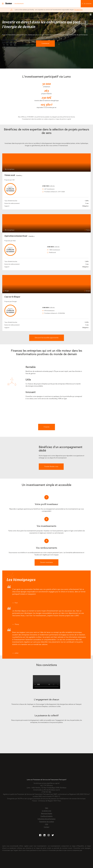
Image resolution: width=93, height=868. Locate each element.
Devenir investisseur (46, 562)
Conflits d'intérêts (46, 816)
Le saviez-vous (46, 811)
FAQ (47, 808)
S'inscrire (47, 427)
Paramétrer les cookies (47, 822)
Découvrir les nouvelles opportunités (47, 338)
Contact (47, 827)
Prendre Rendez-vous (51, 467)
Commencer (45, 44)
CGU (47, 824)
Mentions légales (47, 814)
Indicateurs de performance (46, 819)
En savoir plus (79, 10)
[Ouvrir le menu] (3, 4)
